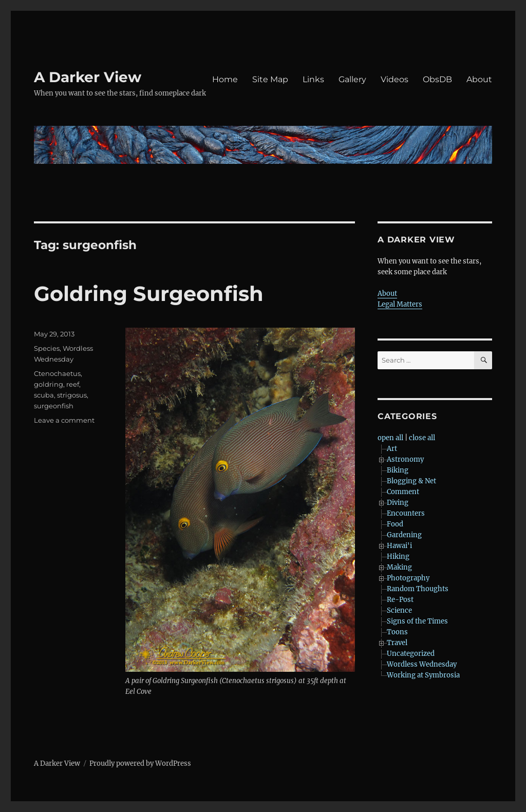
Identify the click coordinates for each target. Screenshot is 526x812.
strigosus (72, 395)
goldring (49, 384)
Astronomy (405, 459)
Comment (403, 492)
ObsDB (437, 79)
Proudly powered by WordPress (140, 763)
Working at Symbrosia (423, 675)
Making (399, 567)
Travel (397, 643)
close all (422, 438)
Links (313, 79)
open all (390, 438)
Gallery (352, 79)
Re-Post (400, 600)
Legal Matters (400, 304)
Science (399, 610)
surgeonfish (54, 406)
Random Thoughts (418, 589)
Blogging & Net (411, 481)
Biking (398, 470)
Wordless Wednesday (422, 664)
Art (392, 449)
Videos (394, 79)
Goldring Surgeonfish (149, 294)
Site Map (270, 79)
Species (47, 348)
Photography (408, 578)
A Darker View (88, 77)
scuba (44, 395)
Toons (397, 632)
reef (73, 384)
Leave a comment (64, 420)
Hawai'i (399, 546)
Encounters (406, 513)
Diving (398, 503)
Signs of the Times (417, 621)
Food (395, 524)
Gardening (404, 535)
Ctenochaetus (57, 373)
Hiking (398, 556)
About (479, 79)
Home (225, 79)
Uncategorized (411, 654)
